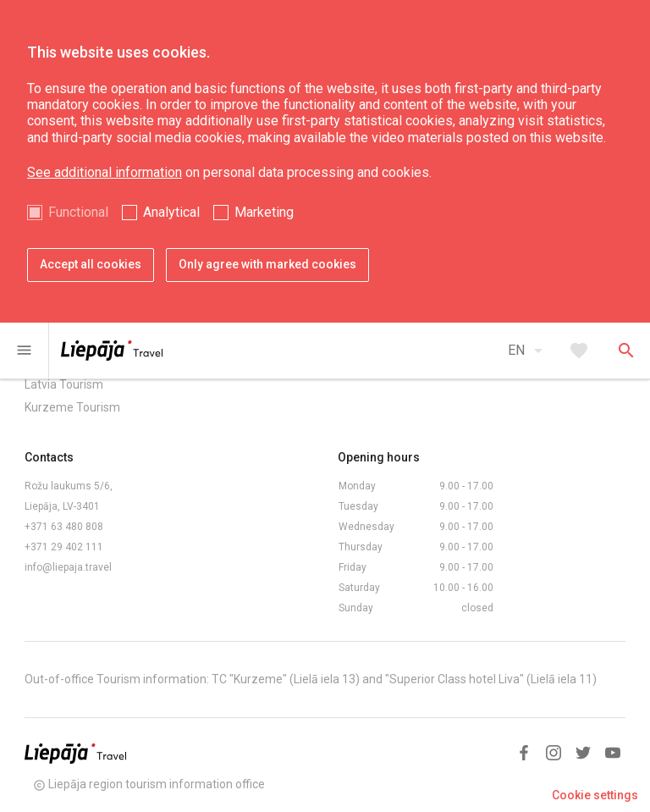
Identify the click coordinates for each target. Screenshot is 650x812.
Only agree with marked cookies (267, 264)
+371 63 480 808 (64, 527)
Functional (78, 212)
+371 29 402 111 (64, 547)
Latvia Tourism (64, 384)
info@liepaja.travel (68, 567)
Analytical (171, 212)
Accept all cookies (91, 264)
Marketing (264, 212)
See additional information (105, 172)
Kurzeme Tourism (72, 407)
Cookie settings (595, 795)
